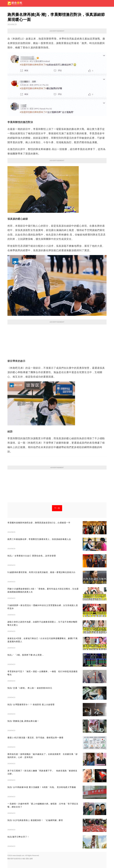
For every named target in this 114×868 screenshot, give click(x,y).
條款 (24, 859)
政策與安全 (18, 859)
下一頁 (57, 508)
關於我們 (11, 859)
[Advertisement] (57, 341)
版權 (31, 859)
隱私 (27, 859)
